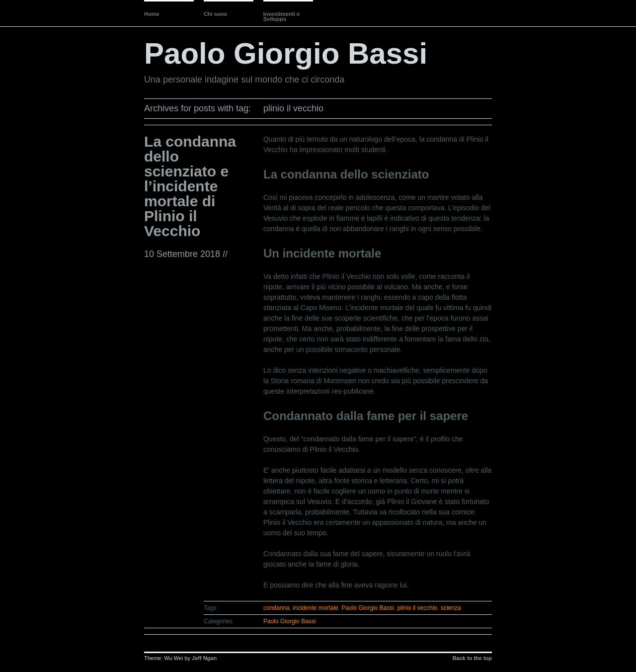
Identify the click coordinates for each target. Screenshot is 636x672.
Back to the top (472, 658)
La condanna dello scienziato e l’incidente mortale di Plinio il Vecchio (190, 186)
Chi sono (215, 14)
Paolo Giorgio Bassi (286, 53)
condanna (277, 608)
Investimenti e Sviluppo (281, 16)
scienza (451, 608)
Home (152, 14)
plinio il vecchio (418, 608)
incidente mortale (315, 608)
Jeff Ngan (204, 658)
